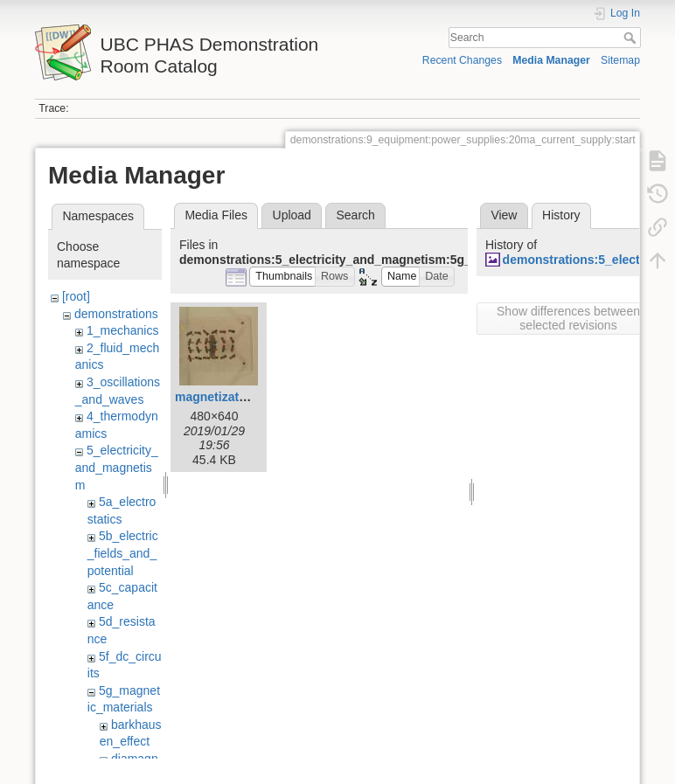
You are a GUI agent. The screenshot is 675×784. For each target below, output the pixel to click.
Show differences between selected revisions (568, 318)
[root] (76, 296)
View (504, 215)
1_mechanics (123, 330)
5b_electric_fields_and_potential (123, 553)
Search (632, 38)
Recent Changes (462, 60)
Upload (292, 215)
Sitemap (620, 60)
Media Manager (551, 60)
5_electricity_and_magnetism (117, 467)
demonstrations (116, 314)
